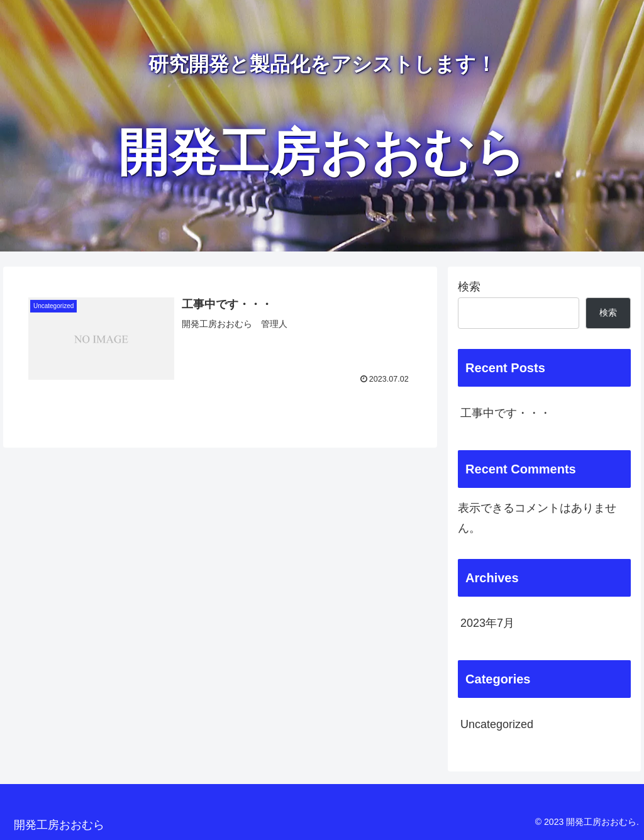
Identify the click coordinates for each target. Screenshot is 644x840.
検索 (469, 287)
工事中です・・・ (506, 413)
